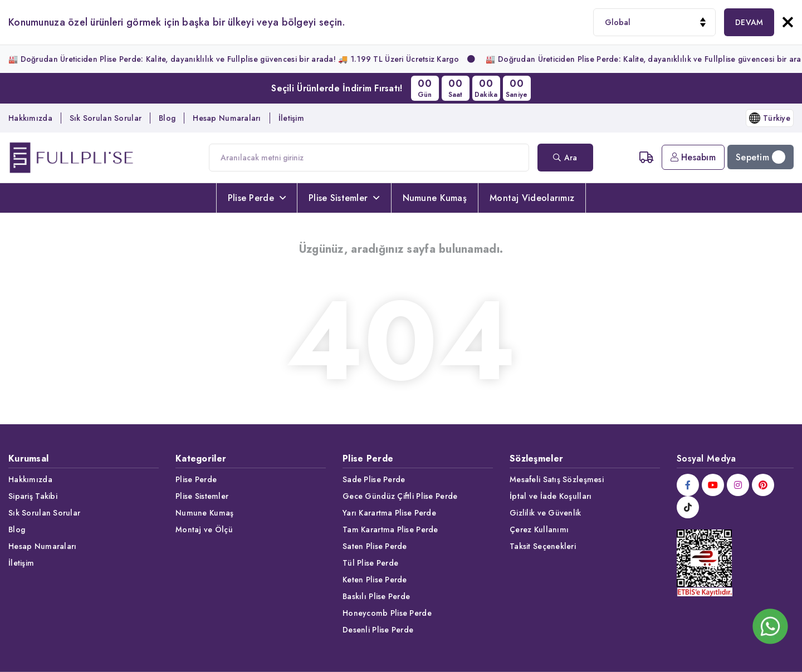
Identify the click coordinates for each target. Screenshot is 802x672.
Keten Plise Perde (375, 580)
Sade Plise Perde (374, 479)
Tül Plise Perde (370, 563)
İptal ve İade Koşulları (551, 496)
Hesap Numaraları (227, 118)
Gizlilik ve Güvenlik (546, 513)
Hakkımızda (30, 118)
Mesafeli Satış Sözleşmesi (557, 479)
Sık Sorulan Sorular (106, 118)
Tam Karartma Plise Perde (390, 529)
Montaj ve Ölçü (204, 529)
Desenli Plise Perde (378, 630)
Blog (167, 118)
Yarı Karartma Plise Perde (389, 513)
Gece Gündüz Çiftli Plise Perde (400, 496)
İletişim (291, 118)
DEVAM (749, 22)
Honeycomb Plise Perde (387, 613)
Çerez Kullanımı (539, 529)
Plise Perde (257, 198)
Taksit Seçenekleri (543, 546)
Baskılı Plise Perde (376, 596)
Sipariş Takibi (33, 496)
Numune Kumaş (435, 198)
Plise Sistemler (344, 198)
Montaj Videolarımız (532, 198)
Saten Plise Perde (375, 546)
